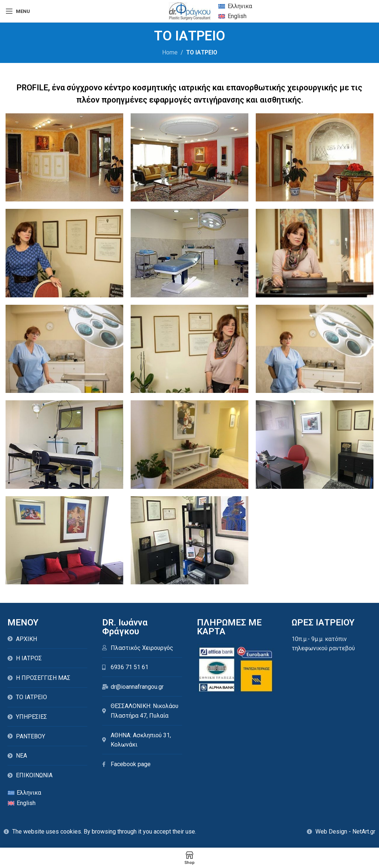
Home (170, 52)
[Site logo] (190, 11)
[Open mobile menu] (18, 11)
